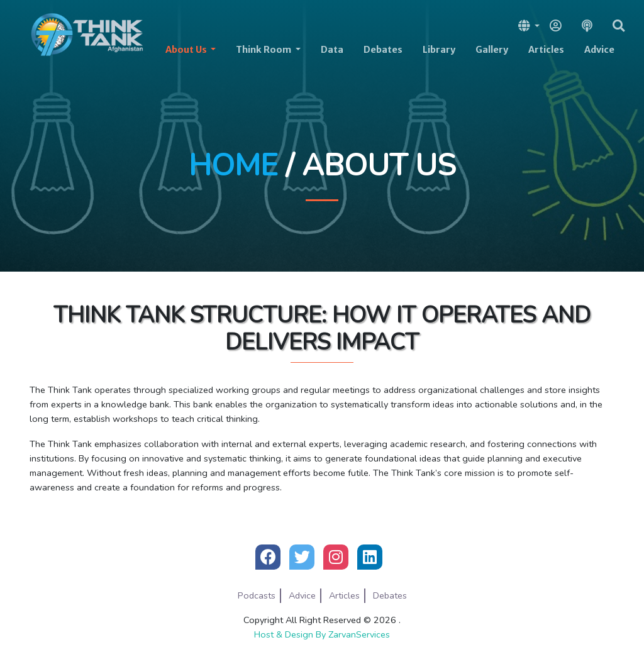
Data (332, 50)
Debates (383, 50)
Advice (599, 50)
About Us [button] (187, 50)
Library (439, 50)
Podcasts (257, 595)
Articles (546, 50)
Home (233, 165)
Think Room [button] (264, 50)
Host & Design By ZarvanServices (322, 634)
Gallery (492, 50)
